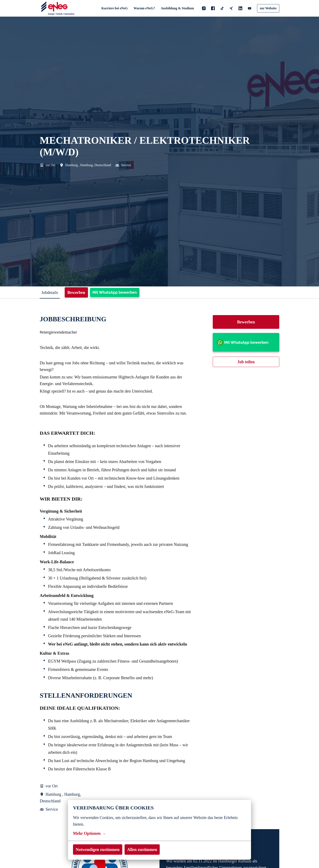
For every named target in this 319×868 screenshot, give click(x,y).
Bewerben (246, 322)
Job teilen (246, 362)
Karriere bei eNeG (116, 8)
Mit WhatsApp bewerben (118, 292)
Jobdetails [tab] (51, 292)
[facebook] (213, 8)
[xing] (231, 8)
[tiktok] (222, 8)
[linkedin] (240, 8)
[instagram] (203, 8)
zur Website (268, 8)
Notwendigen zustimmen (98, 850)
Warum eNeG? (145, 8)
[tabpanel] (159, 571)
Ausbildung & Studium (177, 8)
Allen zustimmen (144, 850)
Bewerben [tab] (79, 292)
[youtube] (249, 8)
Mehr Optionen (89, 833)
